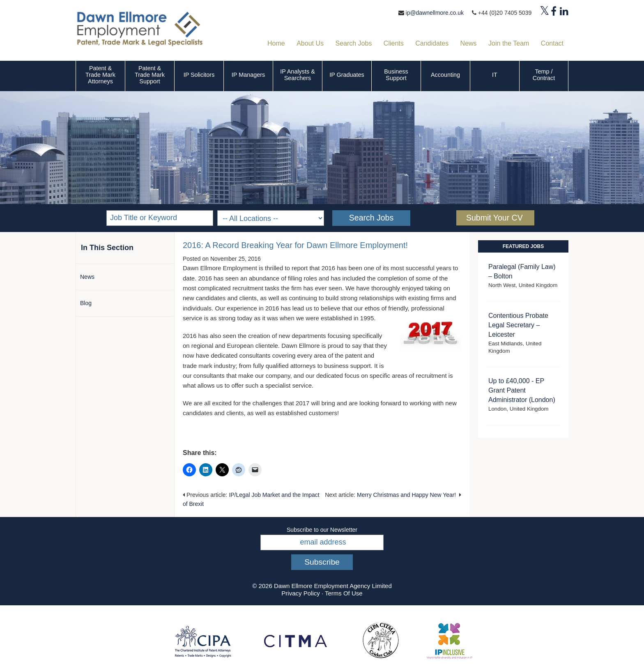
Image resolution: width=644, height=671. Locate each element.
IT (495, 75)
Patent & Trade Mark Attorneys (100, 75)
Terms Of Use (344, 593)
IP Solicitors (199, 75)
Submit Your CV (494, 218)
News (87, 277)
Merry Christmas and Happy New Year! (406, 495)
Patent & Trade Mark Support (150, 75)
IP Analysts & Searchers (298, 75)
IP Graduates (347, 75)
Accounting (445, 75)
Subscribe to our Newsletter (322, 530)
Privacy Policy (300, 593)
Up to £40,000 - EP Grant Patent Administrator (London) (522, 390)
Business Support (396, 75)
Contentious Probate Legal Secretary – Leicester (518, 325)
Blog (86, 303)
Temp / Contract (544, 75)
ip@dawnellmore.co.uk (435, 13)
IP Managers (248, 75)
